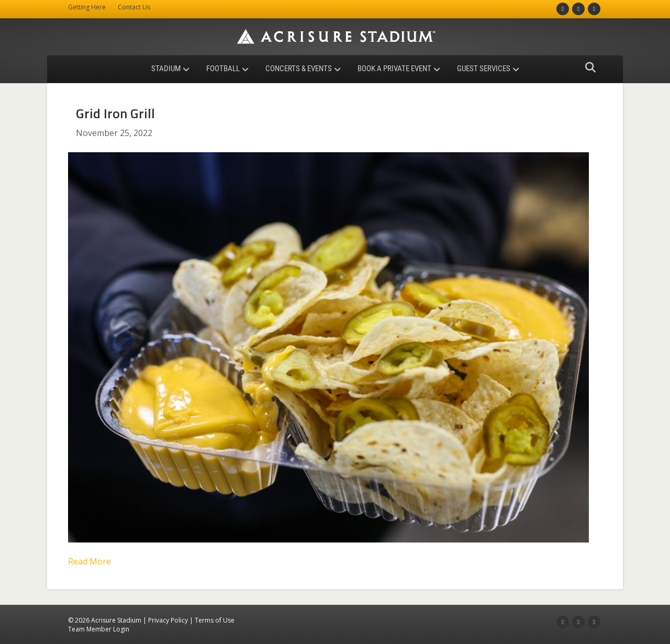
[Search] (588, 67)
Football (223, 69)
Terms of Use (215, 620)
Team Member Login (99, 629)
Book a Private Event (394, 69)
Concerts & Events (299, 69)
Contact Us (134, 7)
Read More (90, 561)
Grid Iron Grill (115, 113)
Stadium (166, 69)
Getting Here (87, 7)
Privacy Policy (168, 620)
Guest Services (484, 69)
